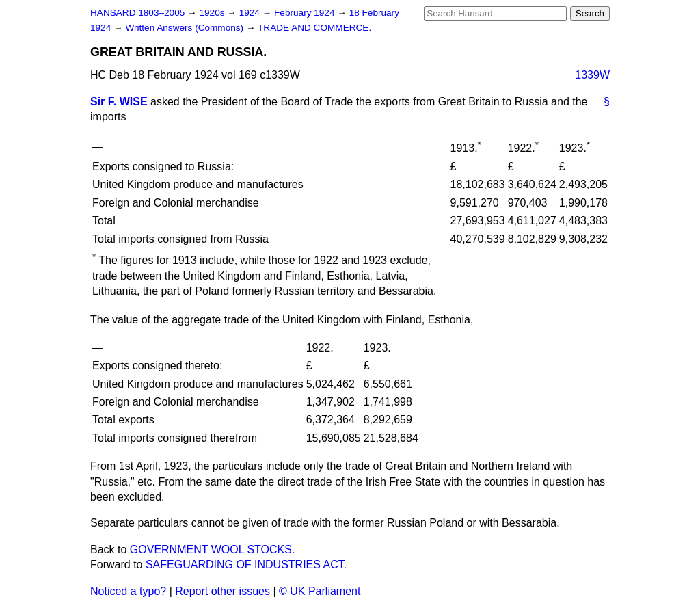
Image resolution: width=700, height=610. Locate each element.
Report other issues (223, 591)
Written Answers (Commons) (186, 28)
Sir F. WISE (119, 102)
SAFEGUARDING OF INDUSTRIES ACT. (246, 565)
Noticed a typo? (128, 591)
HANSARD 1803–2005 (137, 13)
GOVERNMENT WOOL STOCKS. (213, 549)
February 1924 (306, 13)
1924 (251, 13)
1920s (213, 13)
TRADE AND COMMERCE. (314, 28)
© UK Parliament (320, 591)
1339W (592, 75)
